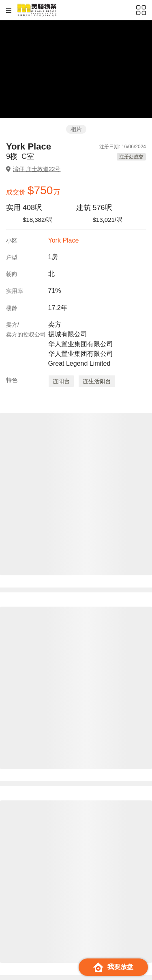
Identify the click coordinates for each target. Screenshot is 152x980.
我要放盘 (113, 967)
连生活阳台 (97, 381)
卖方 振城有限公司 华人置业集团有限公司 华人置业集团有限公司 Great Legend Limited (81, 344)
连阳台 (61, 381)
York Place (64, 240)
